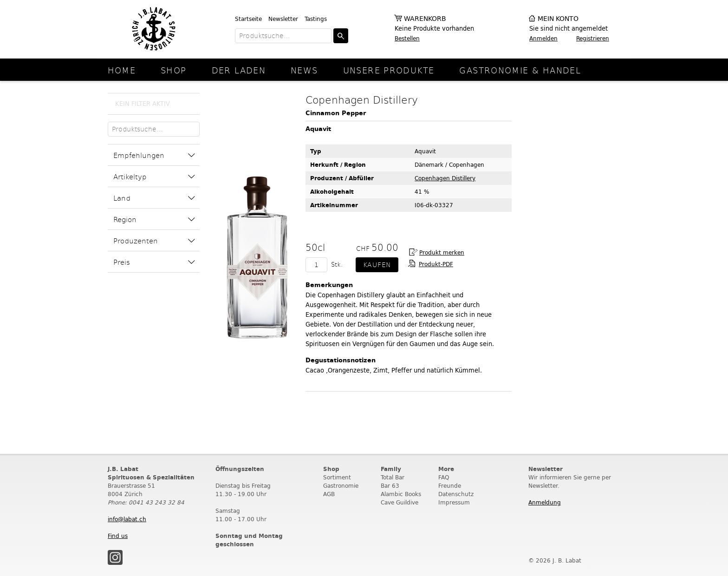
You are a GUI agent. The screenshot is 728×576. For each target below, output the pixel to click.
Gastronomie (341, 486)
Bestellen (407, 38)
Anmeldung (545, 502)
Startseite (248, 19)
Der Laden (239, 70)
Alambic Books (401, 494)
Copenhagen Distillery (445, 178)
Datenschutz (456, 494)
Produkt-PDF (436, 264)
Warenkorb (425, 19)
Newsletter (283, 19)
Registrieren (593, 38)
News (304, 70)
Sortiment (337, 477)
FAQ (444, 477)
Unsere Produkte (389, 70)
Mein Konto (558, 19)
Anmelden (543, 38)
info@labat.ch (127, 519)
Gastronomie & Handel (520, 70)
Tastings (316, 19)
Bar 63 (390, 486)
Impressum (454, 502)
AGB (329, 494)
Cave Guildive (400, 502)
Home (122, 70)
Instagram (115, 557)
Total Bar (393, 477)
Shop (174, 70)
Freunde (450, 486)
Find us (118, 536)
